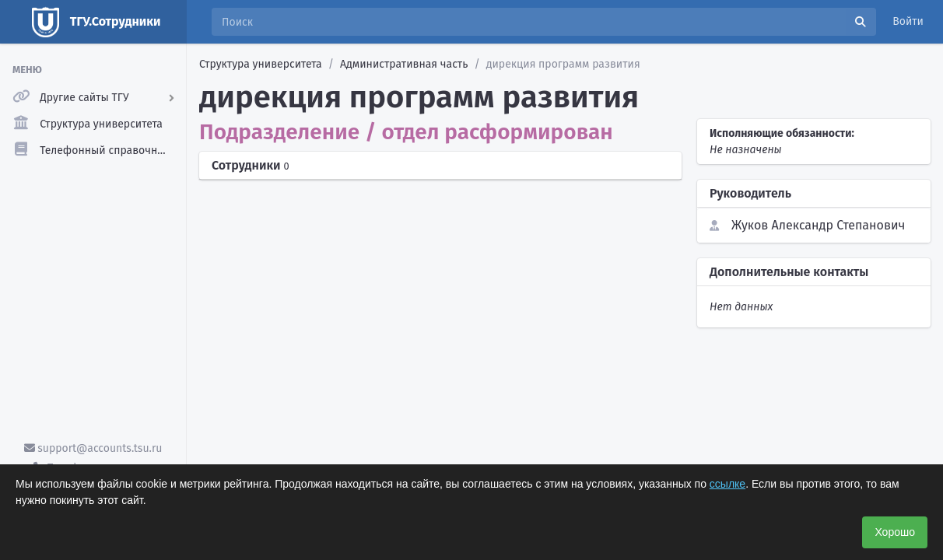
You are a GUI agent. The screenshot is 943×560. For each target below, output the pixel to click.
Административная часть (404, 64)
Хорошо (895, 532)
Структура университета (261, 64)
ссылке (727, 484)
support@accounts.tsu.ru (93, 448)
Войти (908, 21)
